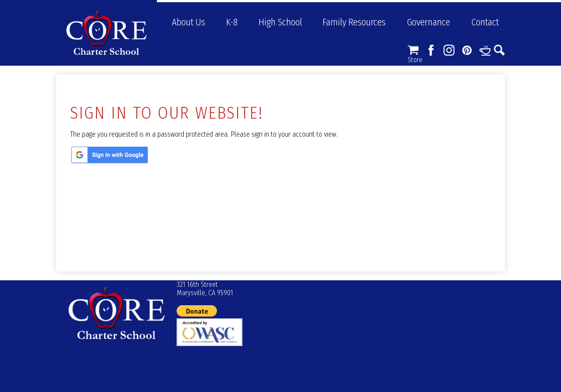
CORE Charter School (107, 33)
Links (485, 50)
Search (499, 50)
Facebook (431, 50)
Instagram (449, 50)
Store (413, 50)
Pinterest (467, 50)
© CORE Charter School (116, 313)
